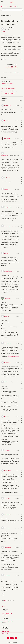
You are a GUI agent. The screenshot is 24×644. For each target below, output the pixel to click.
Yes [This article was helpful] (9, 67)
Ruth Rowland (7, 139)
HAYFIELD (4, 617)
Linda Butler (7, 575)
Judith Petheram (8, 547)
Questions (17, 7)
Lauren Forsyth (4, 155)
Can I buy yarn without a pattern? (8, 89)
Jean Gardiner (7, 515)
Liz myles (6, 417)
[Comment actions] (22, 112)
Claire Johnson (8, 106)
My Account (4, 625)
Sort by (21, 101)
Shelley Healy (7, 298)
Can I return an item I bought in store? (9, 91)
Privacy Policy (5, 627)
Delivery (4, 623)
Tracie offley (7, 498)
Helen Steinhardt (8, 271)
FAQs (3, 624)
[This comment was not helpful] (22, 109)
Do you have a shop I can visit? (8, 93)
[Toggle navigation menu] (2, 2)
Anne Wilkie (7, 189)
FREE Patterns (5, 609)
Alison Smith (7, 253)
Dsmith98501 (7, 178)
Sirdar (2, 7)
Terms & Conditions (6, 626)
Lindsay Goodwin (8, 207)
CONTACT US (5, 634)
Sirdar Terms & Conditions (7, 86)
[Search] (12, 10)
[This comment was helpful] (22, 105)
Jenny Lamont (7, 343)
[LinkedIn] (6, 59)
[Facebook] (2, 59)
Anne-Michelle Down (9, 226)
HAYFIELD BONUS (5, 618)
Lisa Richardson (8, 363)
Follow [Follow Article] (4, 32)
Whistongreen (7, 528)
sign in (5, 600)
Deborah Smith (8, 471)
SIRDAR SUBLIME (5, 616)
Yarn (3, 608)
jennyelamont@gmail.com (13, 357)
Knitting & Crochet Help (9, 7)
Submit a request (17, 73)
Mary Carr (7, 121)
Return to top (5, 77)
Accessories (5, 610)
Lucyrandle (7, 316)
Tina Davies (7, 450)
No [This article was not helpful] (15, 67)
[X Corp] (4, 59)
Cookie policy (5, 628)
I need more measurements (7, 84)
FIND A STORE (5, 631)
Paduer (6, 382)
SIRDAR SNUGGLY (5, 615)
